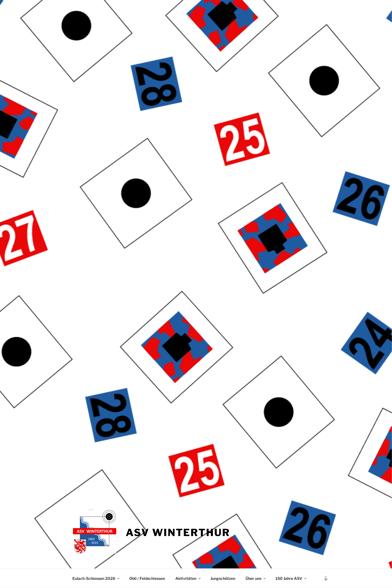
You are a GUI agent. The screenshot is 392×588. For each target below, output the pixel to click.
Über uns (256, 578)
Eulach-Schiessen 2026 (96, 578)
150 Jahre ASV (291, 578)
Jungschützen (223, 578)
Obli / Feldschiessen (147, 578)
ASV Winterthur (178, 533)
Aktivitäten (188, 578)
